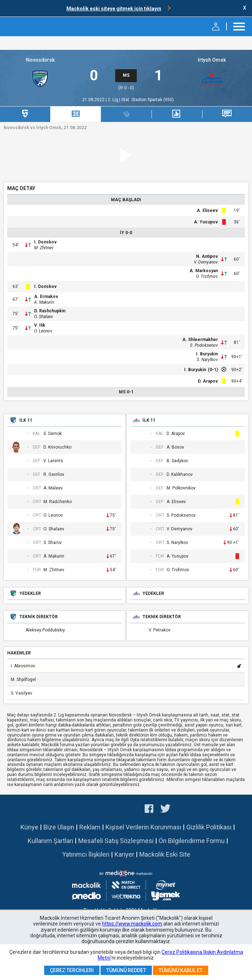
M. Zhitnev (44, 248)
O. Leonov (43, 331)
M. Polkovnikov (181, 488)
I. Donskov (45, 242)
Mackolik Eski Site (165, 854)
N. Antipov (207, 256)
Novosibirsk (40, 60)
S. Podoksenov (204, 345)
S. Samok (53, 434)
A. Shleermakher (200, 340)
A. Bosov (175, 447)
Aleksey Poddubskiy (45, 630)
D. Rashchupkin (50, 311)
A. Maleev (53, 488)
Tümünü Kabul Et (181, 970)
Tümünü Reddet (126, 970)
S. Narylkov (207, 360)
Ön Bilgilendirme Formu (192, 841)
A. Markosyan (204, 271)
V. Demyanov (206, 262)
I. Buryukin (207, 354)
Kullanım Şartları (50, 841)
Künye (29, 827)
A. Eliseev (207, 210)
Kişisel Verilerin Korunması (143, 827)
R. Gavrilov (54, 475)
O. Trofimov (207, 276)
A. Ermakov (46, 297)
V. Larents (53, 461)
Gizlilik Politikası (209, 827)
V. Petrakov (160, 630)
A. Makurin (44, 302)
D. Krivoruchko (57, 447)
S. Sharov (53, 543)
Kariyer (124, 854)
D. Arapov (208, 381)
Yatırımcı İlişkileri (86, 854)
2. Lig (113, 100)
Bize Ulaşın (59, 827)
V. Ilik (40, 325)
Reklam (90, 827)
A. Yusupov (206, 222)
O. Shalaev (44, 317)
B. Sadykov (177, 461)
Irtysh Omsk (212, 60)
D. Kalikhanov (180, 475)
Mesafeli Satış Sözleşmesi (116, 841)
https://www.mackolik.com (132, 924)
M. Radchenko (58, 502)
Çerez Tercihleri (72, 970)
